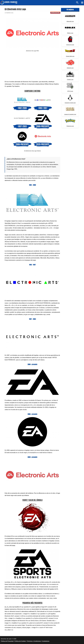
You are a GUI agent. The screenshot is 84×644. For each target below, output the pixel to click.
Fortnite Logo (70, 79)
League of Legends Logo (70, 114)
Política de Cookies (20, 641)
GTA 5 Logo (70, 91)
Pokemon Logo (70, 126)
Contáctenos (46, 641)
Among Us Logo (70, 45)
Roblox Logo (70, 33)
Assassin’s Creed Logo (70, 103)
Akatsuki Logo (70, 68)
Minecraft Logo (70, 21)
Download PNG (55, 12)
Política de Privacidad (7, 641)
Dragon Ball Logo (70, 56)
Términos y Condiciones (34, 641)
